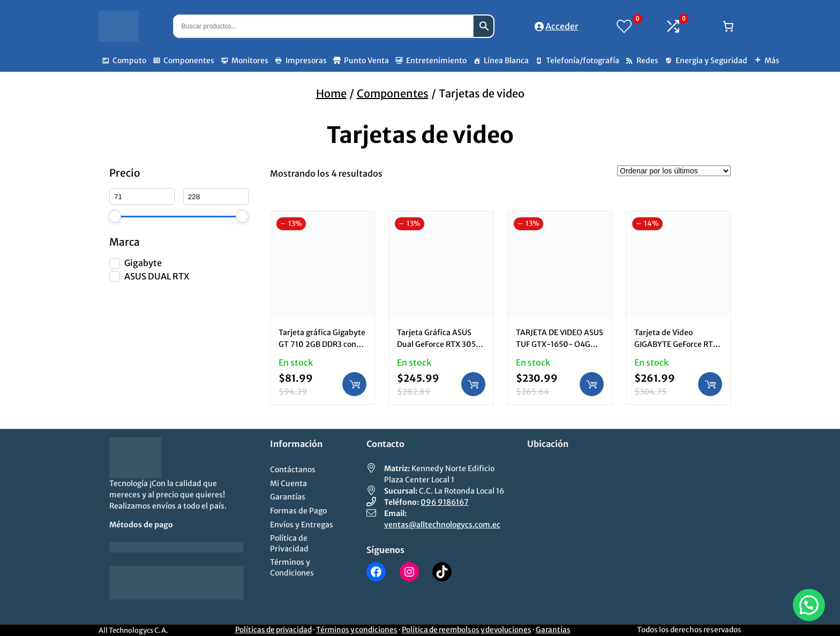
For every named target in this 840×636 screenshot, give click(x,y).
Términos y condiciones (357, 630)
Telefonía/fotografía (583, 60)
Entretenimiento (436, 60)
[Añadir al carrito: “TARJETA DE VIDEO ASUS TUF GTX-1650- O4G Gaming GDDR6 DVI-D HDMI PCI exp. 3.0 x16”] (592, 384)
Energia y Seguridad (711, 60)
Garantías (553, 630)
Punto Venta (366, 60)
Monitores (250, 60)
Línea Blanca (506, 60)
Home (331, 93)
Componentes (189, 60)
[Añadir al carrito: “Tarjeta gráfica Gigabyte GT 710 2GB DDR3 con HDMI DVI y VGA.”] (354, 384)
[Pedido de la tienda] (674, 171)
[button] (809, 605)
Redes (647, 60)
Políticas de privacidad (273, 630)
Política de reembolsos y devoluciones (467, 630)
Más (772, 60)
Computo (129, 60)
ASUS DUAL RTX (157, 276)
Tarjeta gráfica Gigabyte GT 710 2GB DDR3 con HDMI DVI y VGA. (322, 344)
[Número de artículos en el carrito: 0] (728, 26)
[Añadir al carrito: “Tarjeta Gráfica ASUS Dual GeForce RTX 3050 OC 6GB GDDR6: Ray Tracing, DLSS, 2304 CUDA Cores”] (473, 384)
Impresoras (306, 60)
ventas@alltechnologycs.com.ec (442, 525)
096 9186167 (445, 502)
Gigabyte (143, 263)
